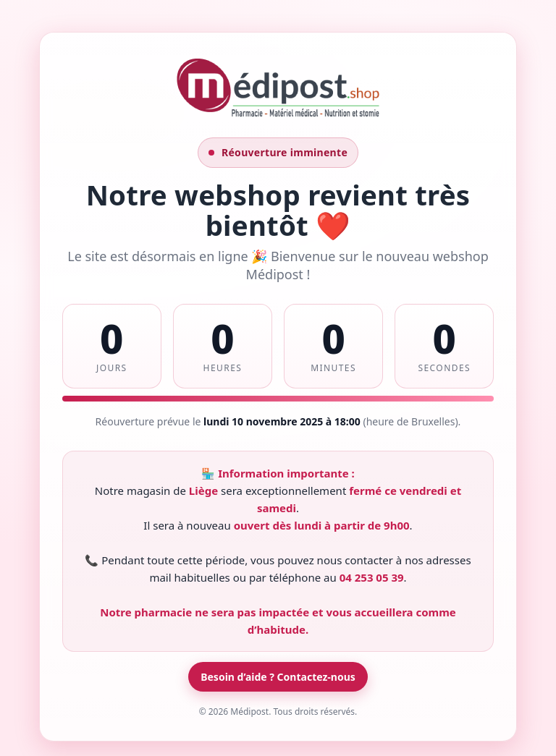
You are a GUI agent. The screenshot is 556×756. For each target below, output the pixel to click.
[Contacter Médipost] (278, 116)
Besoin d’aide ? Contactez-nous (278, 677)
